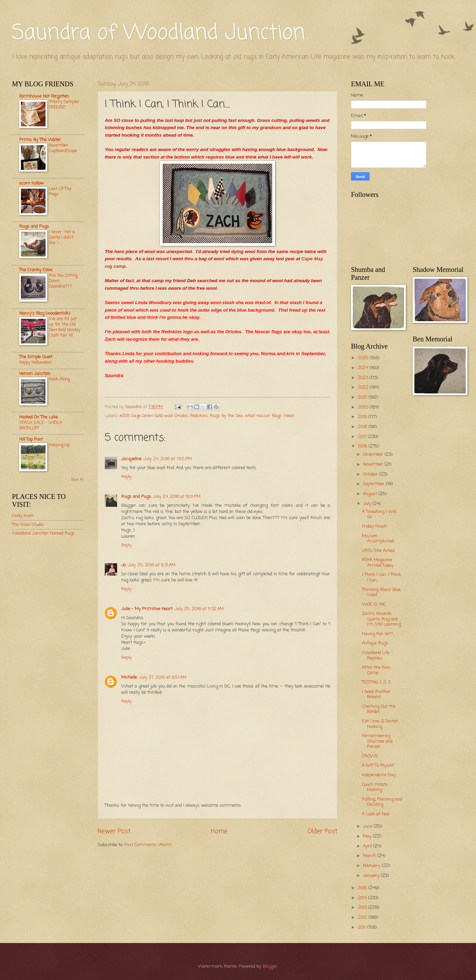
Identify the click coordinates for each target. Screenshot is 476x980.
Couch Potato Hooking (375, 787)
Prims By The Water (40, 140)
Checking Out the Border (379, 709)
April (368, 846)
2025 (364, 358)
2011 (362, 927)
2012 (363, 918)
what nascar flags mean (270, 416)
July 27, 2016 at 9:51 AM (163, 677)
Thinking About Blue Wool (381, 592)
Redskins (199, 416)
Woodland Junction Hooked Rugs (43, 533)
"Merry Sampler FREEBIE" (64, 105)
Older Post (322, 831)
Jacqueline (131, 459)
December (374, 455)
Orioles (181, 416)
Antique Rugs (375, 643)
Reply (127, 477)
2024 (364, 368)
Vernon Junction (35, 374)
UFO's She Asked (378, 551)
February (372, 866)
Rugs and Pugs (136, 497)
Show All (77, 480)
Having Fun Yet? (377, 634)
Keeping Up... (60, 445)
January (372, 876)
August (371, 494)
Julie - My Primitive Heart (147, 609)
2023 (364, 378)
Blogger (270, 966)
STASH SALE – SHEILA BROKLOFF (41, 425)
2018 (363, 427)
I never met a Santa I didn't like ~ (62, 237)
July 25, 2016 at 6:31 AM (152, 565)
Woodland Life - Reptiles (377, 655)
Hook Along (59, 379)
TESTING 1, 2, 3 (376, 682)
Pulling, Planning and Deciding (382, 802)
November (374, 464)
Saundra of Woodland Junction (159, 33)
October (371, 474)
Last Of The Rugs (60, 192)
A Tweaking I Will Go (379, 514)
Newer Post (114, 831)
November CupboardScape (63, 148)
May (368, 836)
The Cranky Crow (36, 270)
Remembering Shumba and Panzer (377, 741)
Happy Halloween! (35, 362)
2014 (363, 898)
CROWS (370, 756)
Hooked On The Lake (39, 417)
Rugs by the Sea (226, 416)
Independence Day (379, 775)
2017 (363, 437)
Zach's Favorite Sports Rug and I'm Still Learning (381, 619)
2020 (364, 407)
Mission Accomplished (378, 539)
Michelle (129, 677)
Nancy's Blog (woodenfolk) (45, 313)
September (374, 484)
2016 (363, 446)
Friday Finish (374, 526)
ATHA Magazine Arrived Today (378, 563)
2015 (363, 888)
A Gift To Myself (378, 765)
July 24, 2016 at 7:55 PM (168, 459)
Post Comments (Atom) (148, 845)
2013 (363, 908)
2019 (363, 417)
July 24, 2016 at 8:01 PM (177, 497)
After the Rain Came (376, 670)
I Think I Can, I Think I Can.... (381, 577)
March (370, 856)
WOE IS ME (374, 605)
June (368, 826)
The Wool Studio (28, 525)
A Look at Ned (375, 814)
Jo (123, 565)
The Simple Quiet (36, 357)
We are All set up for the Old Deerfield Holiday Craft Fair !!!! (65, 327)
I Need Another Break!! (376, 694)
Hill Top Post (31, 439)
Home (219, 831)
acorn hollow (32, 183)
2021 (363, 397)
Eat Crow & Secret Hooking (380, 724)
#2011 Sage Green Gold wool (146, 416)
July (368, 504)
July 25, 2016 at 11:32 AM (199, 609)
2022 (364, 387)
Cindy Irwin (23, 516)
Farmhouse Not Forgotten (44, 96)
